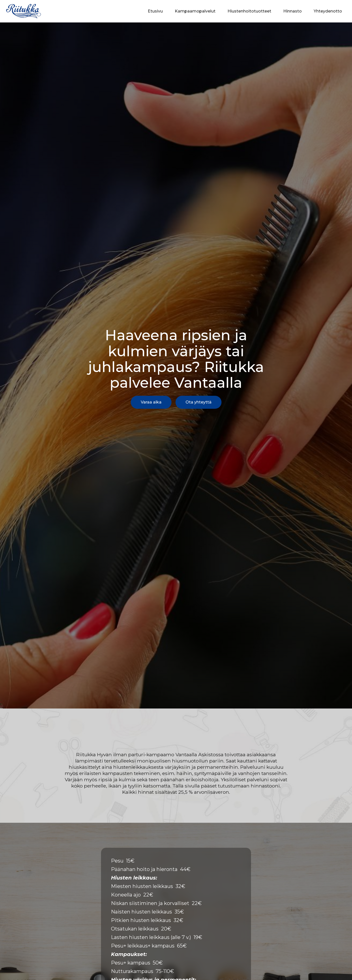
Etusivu (155, 11)
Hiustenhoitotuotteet (249, 11)
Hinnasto (292, 11)
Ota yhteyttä (198, 402)
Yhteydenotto (328, 11)
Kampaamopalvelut (195, 11)
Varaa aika (151, 402)
